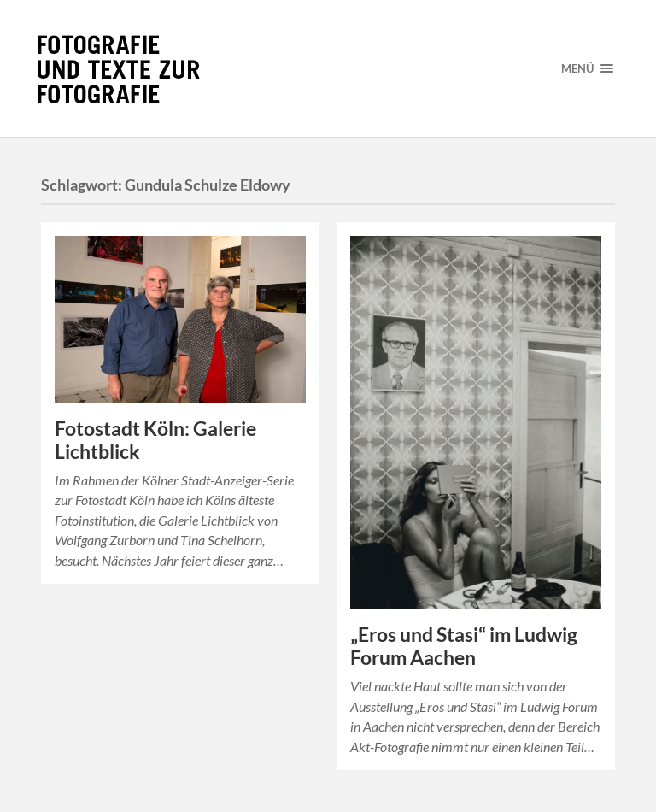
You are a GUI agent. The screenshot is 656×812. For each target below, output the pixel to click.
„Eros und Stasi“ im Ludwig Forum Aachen (464, 646)
